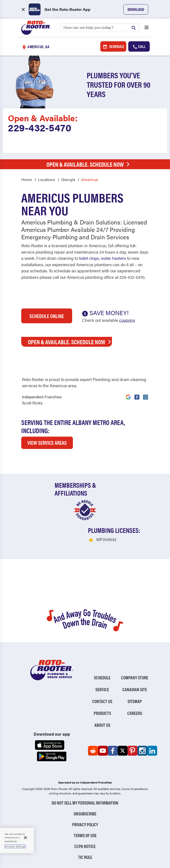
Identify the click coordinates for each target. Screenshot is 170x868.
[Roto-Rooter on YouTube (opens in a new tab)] (103, 751)
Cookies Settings (15, 846)
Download (136, 9)
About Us (102, 725)
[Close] (25, 838)
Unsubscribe (85, 814)
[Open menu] (147, 28)
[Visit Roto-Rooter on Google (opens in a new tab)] (128, 394)
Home (27, 179)
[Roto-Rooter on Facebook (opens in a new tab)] (113, 751)
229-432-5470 (40, 127)
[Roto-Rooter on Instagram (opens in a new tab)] (142, 751)
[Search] (100, 27)
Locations (47, 179)
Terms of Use (85, 835)
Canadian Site (135, 689)
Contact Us (102, 701)
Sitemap (135, 701)
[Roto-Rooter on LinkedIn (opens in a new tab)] (152, 751)
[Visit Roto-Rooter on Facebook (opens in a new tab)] (137, 394)
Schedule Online (47, 316)
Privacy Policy (85, 824)
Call (139, 46)
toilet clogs (89, 258)
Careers (135, 713)
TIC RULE (85, 857)
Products (102, 713)
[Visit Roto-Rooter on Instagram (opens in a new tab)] (146, 394)
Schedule (113, 46)
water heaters (113, 258)
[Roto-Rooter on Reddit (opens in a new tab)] (93, 751)
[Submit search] (135, 27)
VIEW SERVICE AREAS (47, 443)
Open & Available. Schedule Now (89, 164)
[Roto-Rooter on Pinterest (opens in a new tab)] (132, 751)
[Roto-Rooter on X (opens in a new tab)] (123, 751)
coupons (127, 320)
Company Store (135, 677)
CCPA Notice (85, 846)
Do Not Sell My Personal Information (85, 803)
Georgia (68, 179)
